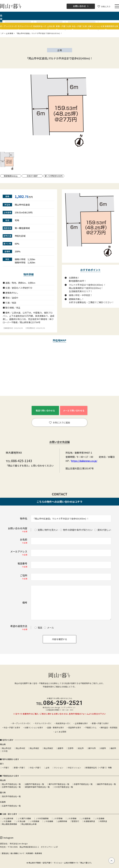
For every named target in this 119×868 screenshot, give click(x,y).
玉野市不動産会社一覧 (11, 787)
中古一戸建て (35, 768)
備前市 (113, 748)
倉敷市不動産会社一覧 (35, 784)
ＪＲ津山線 (21, 821)
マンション (59, 768)
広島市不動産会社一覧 (11, 806)
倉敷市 (60, 748)
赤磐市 (103, 748)
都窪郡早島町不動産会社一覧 (37, 787)
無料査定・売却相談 (109, 728)
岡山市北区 (7, 748)
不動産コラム (91, 728)
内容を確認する (59, 639)
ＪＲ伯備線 (48, 821)
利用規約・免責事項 (34, 853)
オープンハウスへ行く (22, 723)
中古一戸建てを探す (12, 728)
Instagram (7, 838)
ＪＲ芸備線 (100, 818)
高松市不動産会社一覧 (11, 796)
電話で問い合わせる (45, 410)
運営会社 (5, 853)
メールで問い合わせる (74, 410)
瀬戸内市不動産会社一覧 (59, 784)
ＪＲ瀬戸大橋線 (24, 818)
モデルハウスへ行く (43, 723)
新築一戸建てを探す (100, 723)
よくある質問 (60, 732)
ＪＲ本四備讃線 (42, 818)
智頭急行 (75, 821)
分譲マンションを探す (34, 728)
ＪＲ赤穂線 (72, 818)
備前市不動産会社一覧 (106, 784)
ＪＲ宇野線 (58, 818)
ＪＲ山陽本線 (8, 818)
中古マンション (74, 768)
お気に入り (104, 6)
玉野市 (71, 748)
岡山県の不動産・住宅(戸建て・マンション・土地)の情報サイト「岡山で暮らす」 (61, 863)
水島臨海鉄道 (89, 821)
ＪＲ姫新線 (86, 818)
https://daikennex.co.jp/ (84, 461)
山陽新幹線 (62, 821)
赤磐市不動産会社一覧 (83, 784)
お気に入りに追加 (59, 422)
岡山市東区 (48, 748)
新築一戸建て (20, 768)
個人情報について (17, 853)
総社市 (81, 748)
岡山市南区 (34, 748)
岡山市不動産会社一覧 (11, 784)
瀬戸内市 (92, 748)
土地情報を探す (81, 723)
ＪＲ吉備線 (7, 821)
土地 (47, 768)
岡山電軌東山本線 (29, 824)
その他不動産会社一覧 (64, 787)
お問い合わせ (81, 6)
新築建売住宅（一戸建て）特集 (99, 768)
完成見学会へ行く (63, 723)
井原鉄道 (103, 821)
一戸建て (6, 768)
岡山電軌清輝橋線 (9, 824)
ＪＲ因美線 (34, 821)
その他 (5, 751)
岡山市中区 (21, 748)
